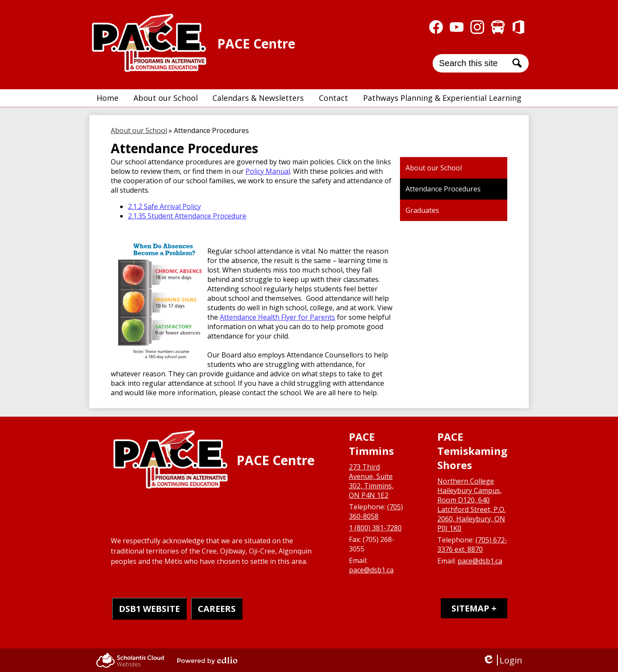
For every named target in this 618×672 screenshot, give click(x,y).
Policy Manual (268, 171)
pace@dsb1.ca (371, 570)
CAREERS (217, 609)
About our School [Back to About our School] (139, 130)
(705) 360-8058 (376, 512)
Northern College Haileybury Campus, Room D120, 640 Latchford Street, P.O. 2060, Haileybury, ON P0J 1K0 (471, 505)
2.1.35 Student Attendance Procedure (187, 216)
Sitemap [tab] (470, 608)
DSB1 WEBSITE (149, 609)
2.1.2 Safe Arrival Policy (164, 206)
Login (502, 660)
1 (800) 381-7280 (375, 528)
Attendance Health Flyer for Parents (277, 317)
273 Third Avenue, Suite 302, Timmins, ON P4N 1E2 (371, 481)
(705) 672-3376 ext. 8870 (472, 545)
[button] (166, 98)
